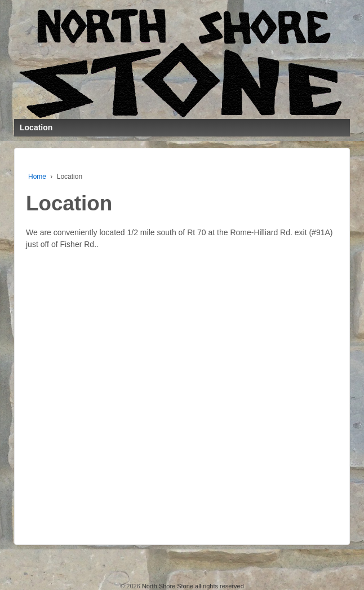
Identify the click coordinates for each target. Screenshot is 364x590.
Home (37, 177)
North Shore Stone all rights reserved (192, 586)
